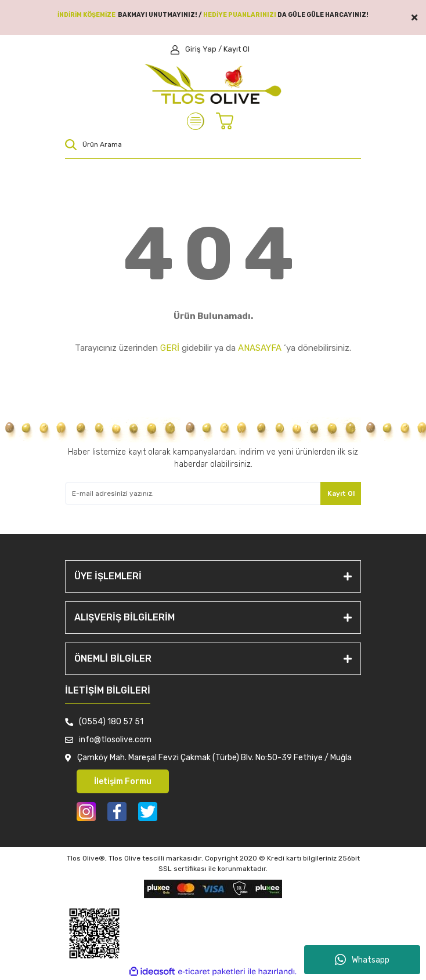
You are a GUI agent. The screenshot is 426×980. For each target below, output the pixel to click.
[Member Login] (210, 49)
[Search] (213, 144)
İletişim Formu (123, 781)
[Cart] (228, 121)
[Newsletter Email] (213, 493)
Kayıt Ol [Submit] (341, 493)
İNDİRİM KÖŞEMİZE (86, 15)
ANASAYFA (260, 348)
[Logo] (213, 84)
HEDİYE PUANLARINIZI (240, 15)
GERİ (170, 348)
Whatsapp (362, 960)
